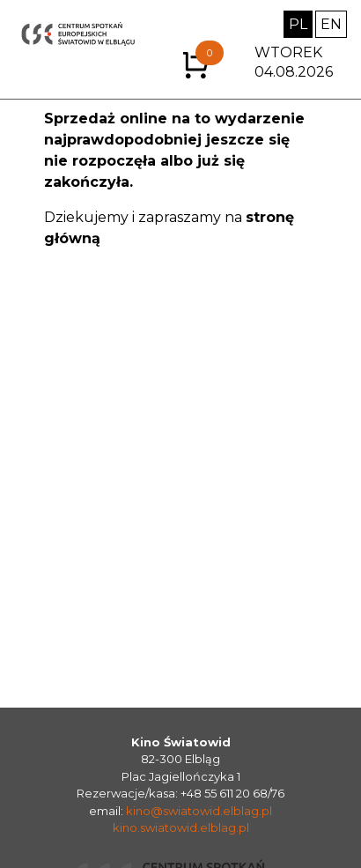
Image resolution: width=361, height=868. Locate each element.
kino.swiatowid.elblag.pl (181, 827)
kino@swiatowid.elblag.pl (199, 811)
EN (331, 24)
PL (298, 24)
